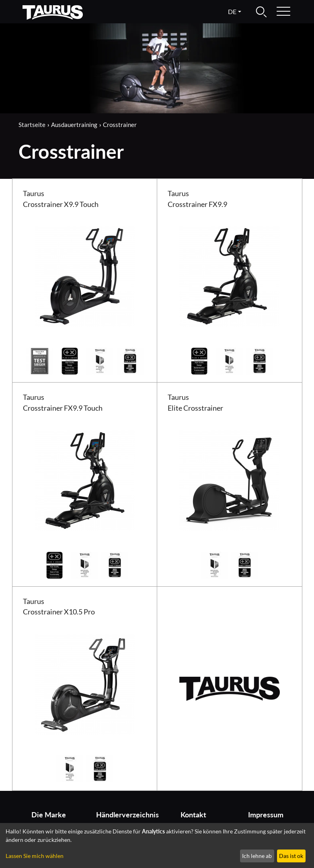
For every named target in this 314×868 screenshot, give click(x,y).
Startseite (32, 125)
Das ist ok (291, 856)
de (232, 11)
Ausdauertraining (74, 125)
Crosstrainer (120, 125)
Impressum (266, 815)
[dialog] (157, 845)
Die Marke (49, 815)
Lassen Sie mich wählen (35, 856)
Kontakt (193, 815)
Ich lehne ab (257, 856)
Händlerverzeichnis (124, 815)
